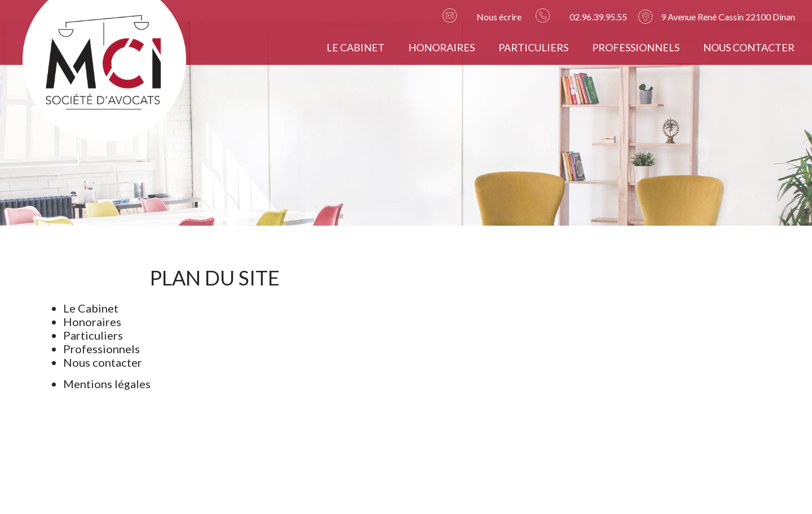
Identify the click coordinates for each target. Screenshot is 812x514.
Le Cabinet (356, 47)
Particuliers (533, 47)
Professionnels (636, 47)
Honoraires (442, 47)
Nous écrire (499, 17)
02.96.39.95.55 (598, 17)
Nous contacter (749, 47)
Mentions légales (107, 384)
